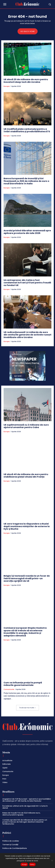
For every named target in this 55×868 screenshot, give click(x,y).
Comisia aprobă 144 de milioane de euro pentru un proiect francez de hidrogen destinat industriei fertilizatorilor (25, 822)
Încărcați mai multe (28, 708)
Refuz (32, 864)
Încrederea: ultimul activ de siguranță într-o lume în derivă (25, 807)
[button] (46, 4)
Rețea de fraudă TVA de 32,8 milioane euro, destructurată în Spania (21, 814)
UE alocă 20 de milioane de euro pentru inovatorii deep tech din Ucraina (26, 81)
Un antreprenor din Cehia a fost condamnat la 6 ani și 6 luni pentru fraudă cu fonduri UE (27, 283)
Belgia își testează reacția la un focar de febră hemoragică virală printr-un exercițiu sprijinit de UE (27, 578)
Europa (7, 86)
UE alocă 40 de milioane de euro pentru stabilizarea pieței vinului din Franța (26, 476)
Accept (24, 864)
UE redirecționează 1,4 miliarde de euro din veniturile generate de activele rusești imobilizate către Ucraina (27, 335)
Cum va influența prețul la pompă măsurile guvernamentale (23, 684)
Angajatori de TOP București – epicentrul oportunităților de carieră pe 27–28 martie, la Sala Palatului (27, 800)
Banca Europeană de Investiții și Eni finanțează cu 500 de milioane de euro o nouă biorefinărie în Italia (26, 181)
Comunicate (9, 689)
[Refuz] (52, 861)
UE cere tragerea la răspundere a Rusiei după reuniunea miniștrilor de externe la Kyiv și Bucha (27, 526)
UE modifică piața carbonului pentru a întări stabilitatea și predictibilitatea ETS (27, 130)
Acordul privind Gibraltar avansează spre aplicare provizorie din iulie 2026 (27, 232)
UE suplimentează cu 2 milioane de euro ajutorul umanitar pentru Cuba (26, 426)
